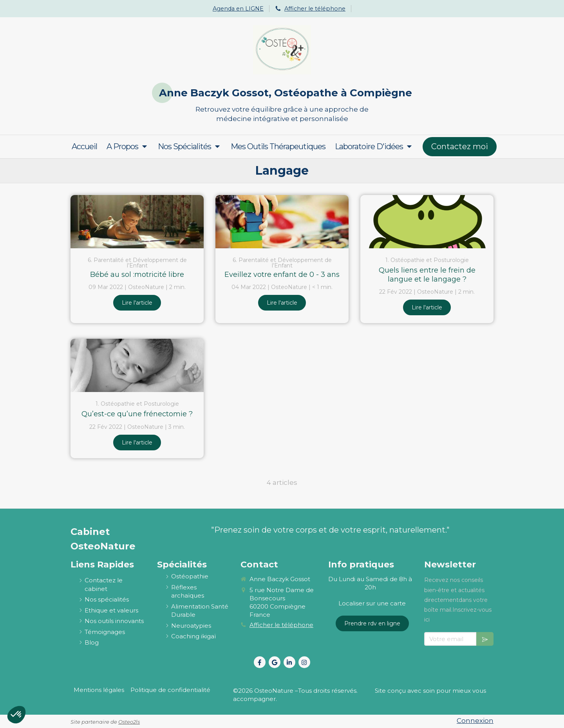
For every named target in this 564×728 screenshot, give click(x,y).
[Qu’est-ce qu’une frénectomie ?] (137, 365)
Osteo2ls (129, 722)
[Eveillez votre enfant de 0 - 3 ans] (282, 222)
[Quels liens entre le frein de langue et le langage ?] (427, 222)
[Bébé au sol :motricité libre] (137, 222)
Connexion (475, 721)
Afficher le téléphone (315, 9)
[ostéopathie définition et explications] (190, 576)
